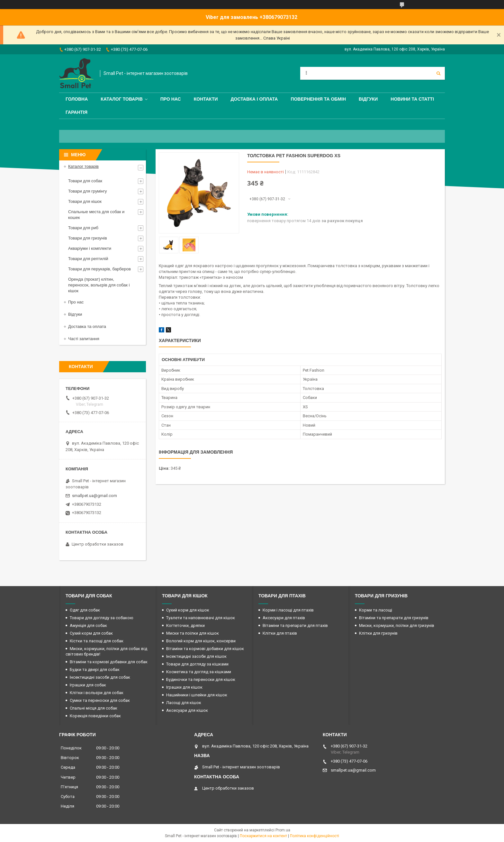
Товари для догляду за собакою (102, 618)
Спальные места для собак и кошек (96, 215)
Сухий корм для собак (91, 633)
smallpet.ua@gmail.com (94, 496)
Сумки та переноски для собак (100, 700)
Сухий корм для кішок (188, 610)
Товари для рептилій (88, 259)
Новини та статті (412, 99)
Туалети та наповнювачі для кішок (201, 618)
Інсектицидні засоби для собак (100, 677)
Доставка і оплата (254, 99)
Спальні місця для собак (94, 708)
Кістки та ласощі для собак (97, 641)
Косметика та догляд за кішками (199, 672)
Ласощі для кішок (184, 703)
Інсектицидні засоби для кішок (196, 656)
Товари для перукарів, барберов (99, 269)
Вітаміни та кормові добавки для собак (109, 662)
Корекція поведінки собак (95, 716)
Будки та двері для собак (95, 670)
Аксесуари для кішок (187, 710)
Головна (77, 99)
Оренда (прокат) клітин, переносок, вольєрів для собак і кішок (99, 285)
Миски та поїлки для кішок (193, 633)
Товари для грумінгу (88, 191)
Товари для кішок (85, 201)
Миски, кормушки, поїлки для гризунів (397, 625)
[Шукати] (438, 73)
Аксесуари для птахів (284, 618)
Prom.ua (283, 830)
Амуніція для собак (88, 625)
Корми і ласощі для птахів (288, 610)
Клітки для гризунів (378, 633)
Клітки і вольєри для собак (97, 693)
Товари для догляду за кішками (197, 664)
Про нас (171, 99)
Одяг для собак (85, 610)
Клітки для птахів (280, 633)
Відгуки (368, 99)
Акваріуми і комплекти (90, 248)
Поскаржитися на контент (263, 836)
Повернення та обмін (318, 99)
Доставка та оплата (87, 326)
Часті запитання (84, 339)
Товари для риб (83, 228)
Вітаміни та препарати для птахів (295, 625)
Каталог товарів (122, 99)
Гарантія (76, 112)
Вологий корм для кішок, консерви (201, 641)
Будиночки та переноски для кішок (201, 679)
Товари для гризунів (88, 238)
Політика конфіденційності (315, 836)
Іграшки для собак (88, 685)
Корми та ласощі (376, 610)
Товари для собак (85, 181)
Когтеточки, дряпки (185, 625)
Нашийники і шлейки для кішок (197, 695)
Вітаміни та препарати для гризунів (394, 618)
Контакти (206, 99)
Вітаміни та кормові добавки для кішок (205, 649)
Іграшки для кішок (184, 687)
